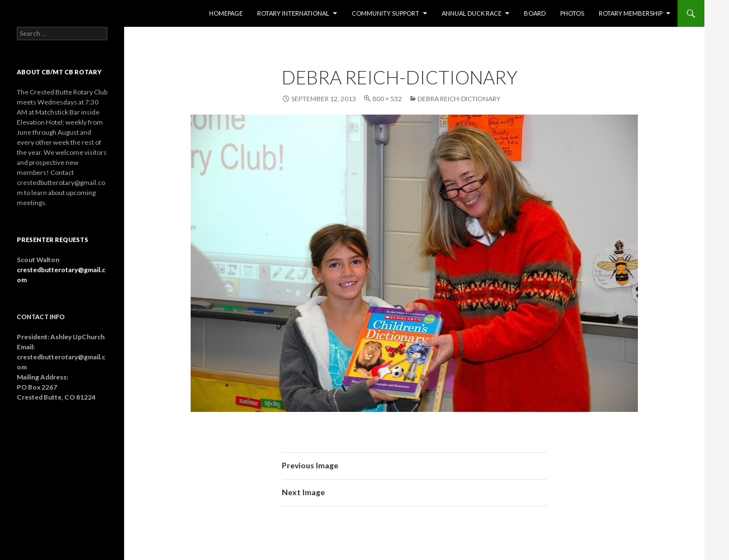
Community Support (385, 13)
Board (535, 13)
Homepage (226, 13)
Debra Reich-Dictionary (459, 99)
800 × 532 (387, 99)
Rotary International (293, 13)
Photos (572, 13)
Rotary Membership (631, 13)
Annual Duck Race (472, 13)
